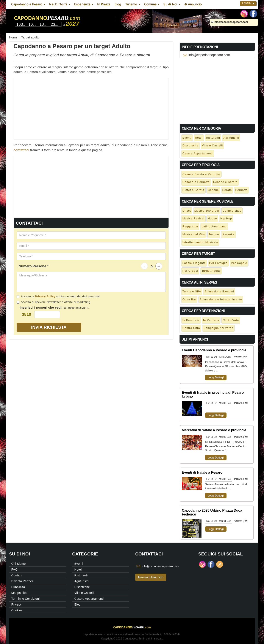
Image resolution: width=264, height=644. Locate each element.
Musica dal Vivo (194, 234)
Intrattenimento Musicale (200, 242)
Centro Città (191, 328)
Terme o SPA (192, 291)
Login (248, 3)
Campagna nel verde (218, 328)
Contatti (17, 575)
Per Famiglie (218, 263)
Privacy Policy (45, 296)
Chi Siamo (19, 564)
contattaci (21, 150)
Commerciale (232, 211)
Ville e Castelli (212, 145)
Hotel (199, 138)
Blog (118, 4)
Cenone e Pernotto (196, 182)
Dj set (187, 211)
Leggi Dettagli (216, 377)
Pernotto (241, 190)
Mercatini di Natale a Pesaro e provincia (214, 430)
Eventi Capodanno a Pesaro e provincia (214, 350)
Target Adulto (211, 271)
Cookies (17, 610)
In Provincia (191, 320)
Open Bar (189, 299)
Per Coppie (239, 263)
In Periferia (211, 320)
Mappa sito (19, 593)
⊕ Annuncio (193, 4)
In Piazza (104, 4)
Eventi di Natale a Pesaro (202, 472)
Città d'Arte (231, 320)
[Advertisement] (91, 108)
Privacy (17, 604)
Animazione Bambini (219, 291)
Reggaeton (190, 226)
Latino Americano (214, 226)
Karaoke (228, 234)
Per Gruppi (190, 271)
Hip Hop (226, 218)
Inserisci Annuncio (151, 577)
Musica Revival (193, 218)
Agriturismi (231, 138)
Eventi (187, 138)
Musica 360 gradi (207, 211)
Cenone (213, 190)
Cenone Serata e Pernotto (201, 174)
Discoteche (191, 145)
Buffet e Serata (194, 190)
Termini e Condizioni (26, 599)
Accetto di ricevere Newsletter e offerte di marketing (53, 302)
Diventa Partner (22, 581)
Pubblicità (18, 587)
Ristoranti (213, 138)
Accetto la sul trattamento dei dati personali (58, 296)
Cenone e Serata (225, 182)
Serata (227, 190)
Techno (214, 234)
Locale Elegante (194, 263)
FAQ (15, 569)
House (212, 218)
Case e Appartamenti (198, 153)
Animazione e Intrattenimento (221, 299)
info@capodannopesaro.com (230, 22)
